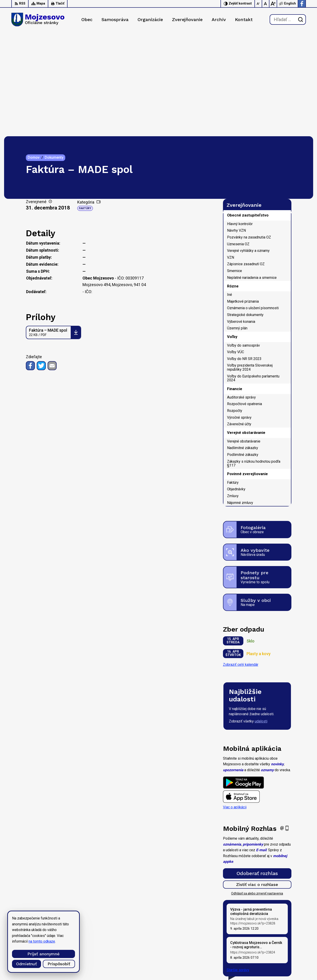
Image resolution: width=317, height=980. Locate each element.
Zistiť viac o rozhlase (257, 780)
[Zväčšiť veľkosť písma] (273, 4)
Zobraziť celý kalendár (241, 560)
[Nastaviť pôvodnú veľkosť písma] (266, 4)
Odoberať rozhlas (257, 769)
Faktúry (85, 104)
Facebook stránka (281, 962)
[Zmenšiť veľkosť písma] (259, 4)
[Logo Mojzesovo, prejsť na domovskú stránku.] (38, 19)
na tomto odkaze (42, 941)
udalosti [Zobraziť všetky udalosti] (261, 617)
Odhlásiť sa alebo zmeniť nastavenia (257, 789)
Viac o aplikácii (235, 703)
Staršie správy (238, 865)
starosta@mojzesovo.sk (287, 957)
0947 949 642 (278, 952)
